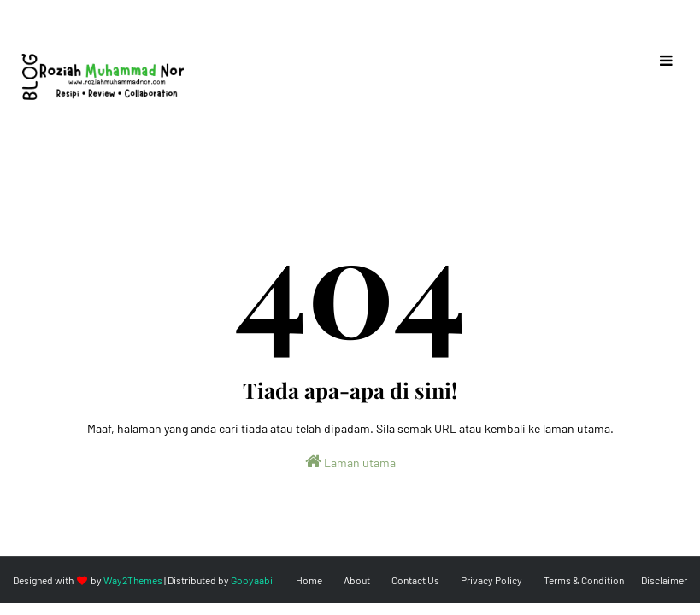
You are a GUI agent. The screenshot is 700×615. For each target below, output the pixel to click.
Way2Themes (133, 580)
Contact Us (415, 580)
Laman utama (350, 461)
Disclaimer (664, 580)
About (357, 580)
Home (309, 580)
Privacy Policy (491, 580)
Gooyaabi (252, 580)
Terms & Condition (584, 580)
